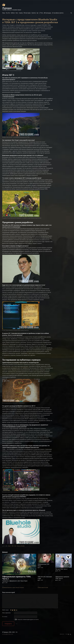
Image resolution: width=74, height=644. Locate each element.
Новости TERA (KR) (21, 552)
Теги (41, 13)
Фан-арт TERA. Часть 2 (61, 575)
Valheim (13, 13)
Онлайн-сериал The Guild (43, 593)
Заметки (34, 13)
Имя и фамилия (6, 619)
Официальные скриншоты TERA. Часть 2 (17, 584)
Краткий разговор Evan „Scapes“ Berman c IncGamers (13, 593)
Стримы (21, 13)
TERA (13, 552)
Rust (17, 13)
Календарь (47, 13)
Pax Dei (8, 13)
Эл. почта (5, 623)
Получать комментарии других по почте (26, 625)
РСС (17, 638)
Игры (4, 13)
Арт (38, 13)
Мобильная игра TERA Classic (43, 571)
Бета (15, 552)
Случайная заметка (58, 13)
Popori (9, 552)
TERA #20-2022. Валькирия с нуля (45, 584)
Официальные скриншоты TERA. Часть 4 (62, 584)
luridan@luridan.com (8, 640)
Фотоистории (27, 13)
